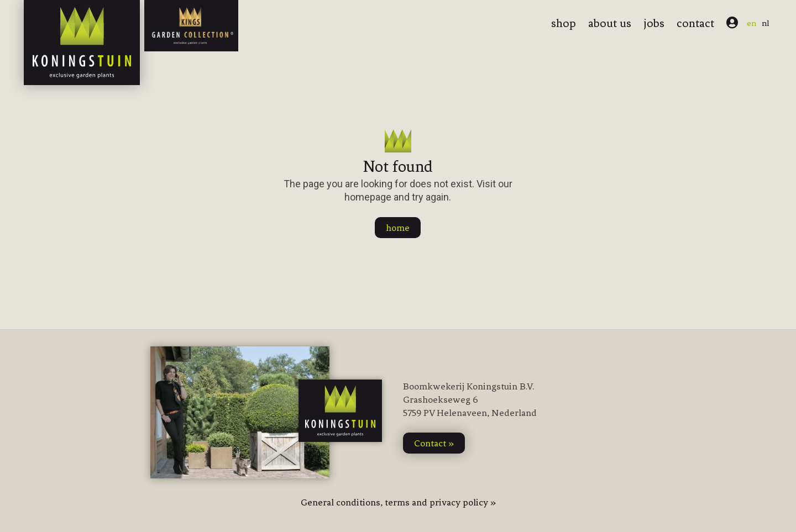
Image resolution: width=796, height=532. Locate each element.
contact (695, 23)
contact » (434, 443)
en (752, 23)
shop (564, 23)
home (398, 228)
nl (766, 23)
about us (610, 23)
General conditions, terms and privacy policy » (398, 502)
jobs (654, 23)
